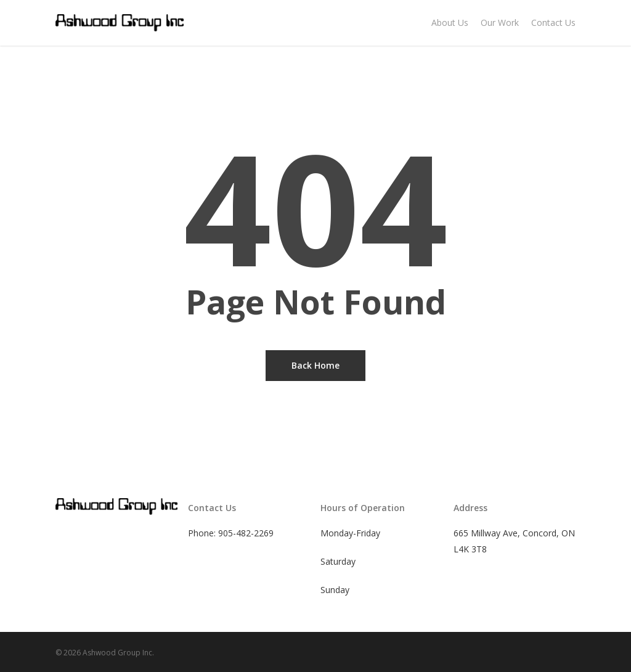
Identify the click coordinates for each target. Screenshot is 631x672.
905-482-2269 (246, 533)
